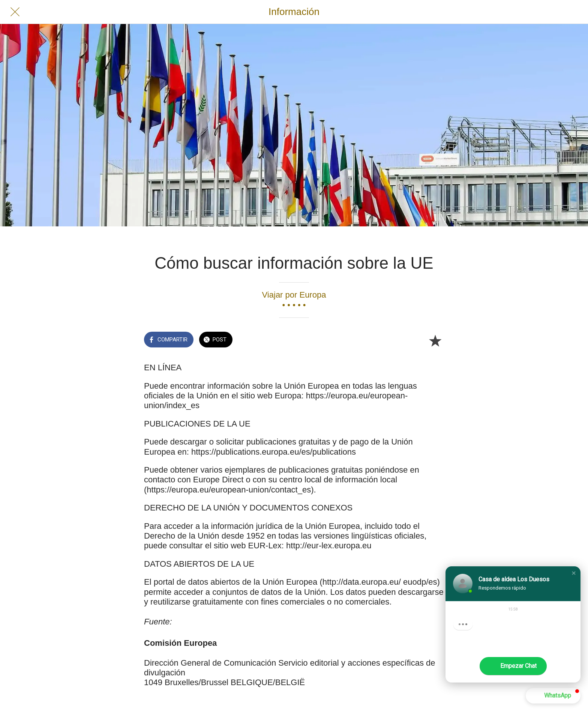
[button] (574, 573)
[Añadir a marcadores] (435, 340)
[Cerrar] (15, 12)
